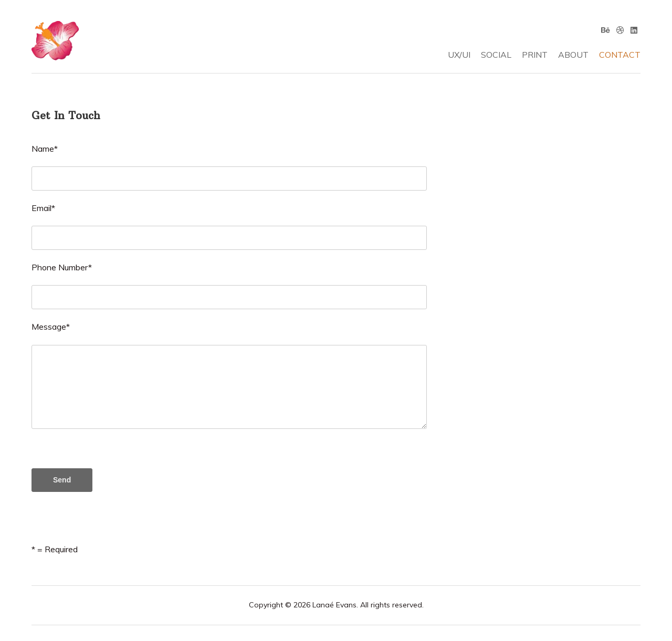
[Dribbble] (620, 30)
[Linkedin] (634, 30)
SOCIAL (496, 55)
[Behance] (606, 30)
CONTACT (620, 55)
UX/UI (459, 55)
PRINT (535, 55)
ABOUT (573, 55)
